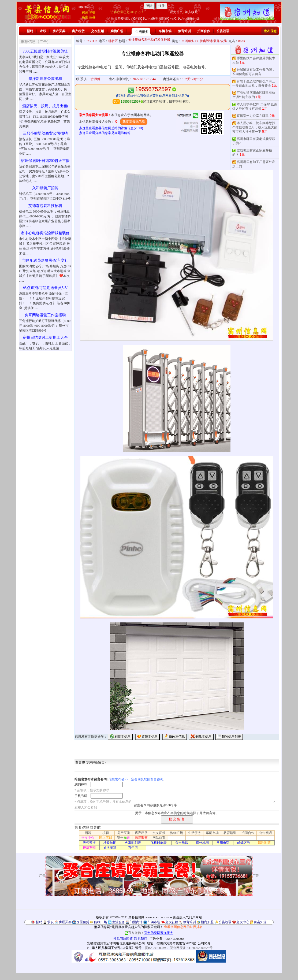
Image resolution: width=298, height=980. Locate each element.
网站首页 (159, 838)
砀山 (85, 17)
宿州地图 (202, 843)
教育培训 (184, 31)
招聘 (30, 31)
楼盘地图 (110, 843)
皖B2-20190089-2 (157, 948)
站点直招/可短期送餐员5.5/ (45, 288)
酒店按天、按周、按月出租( (45, 106)
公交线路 (182, 843)
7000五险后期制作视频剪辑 (45, 51)
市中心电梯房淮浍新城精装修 (45, 233)
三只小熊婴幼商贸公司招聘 (45, 133)
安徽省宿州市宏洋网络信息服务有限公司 (116, 943)
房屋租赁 (83, 922)
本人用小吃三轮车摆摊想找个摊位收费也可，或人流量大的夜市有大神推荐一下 (255, 127)
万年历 (133, 848)
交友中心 (88, 838)
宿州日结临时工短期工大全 (45, 338)
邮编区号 (244, 843)
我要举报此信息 (134, 122)
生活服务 (142, 32)
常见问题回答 (123, 939)
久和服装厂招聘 (45, 188)
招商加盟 (207, 922)
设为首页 (176, 12)
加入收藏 (191, 12)
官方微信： (149, 933)
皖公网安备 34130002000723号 (191, 948)
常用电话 (223, 843)
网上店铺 (106, 838)
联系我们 (141, 939)
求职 (43, 31)
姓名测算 (110, 848)
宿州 (85, 13)
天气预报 (89, 843)
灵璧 (92, 13)
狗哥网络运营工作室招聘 (45, 315)
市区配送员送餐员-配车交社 (45, 260)
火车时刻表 (133, 843)
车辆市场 (165, 31)
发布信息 (270, 31)
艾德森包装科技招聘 (45, 206)
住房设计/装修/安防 (213, 41)
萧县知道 (260, 922)
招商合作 (204, 31)
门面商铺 (136, 922)
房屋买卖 (65, 922)
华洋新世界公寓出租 (45, 79)
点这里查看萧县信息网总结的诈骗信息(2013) (111, 128)
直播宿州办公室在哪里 (253, 116)
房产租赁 (78, 31)
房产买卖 (59, 31)
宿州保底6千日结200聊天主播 (45, 161)
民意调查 (141, 838)
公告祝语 (223, 31)
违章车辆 (89, 848)
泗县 (92, 17)
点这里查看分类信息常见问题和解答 (105, 133)
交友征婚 (98, 31)
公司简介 (204, 943)
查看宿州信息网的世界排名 (183, 927)
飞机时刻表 (159, 843)
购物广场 (117, 31)
